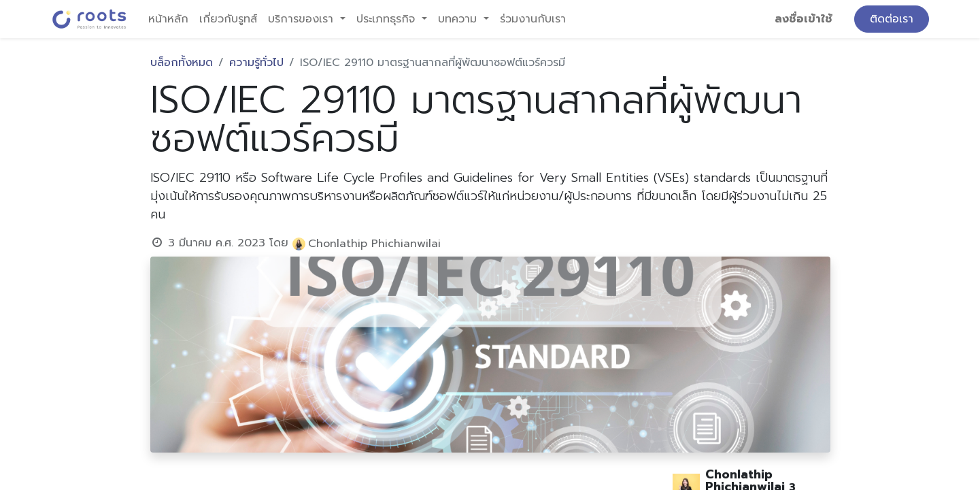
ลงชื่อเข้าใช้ (804, 19)
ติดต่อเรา (892, 19)
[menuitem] (168, 19)
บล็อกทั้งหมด (182, 63)
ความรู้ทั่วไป (256, 63)
